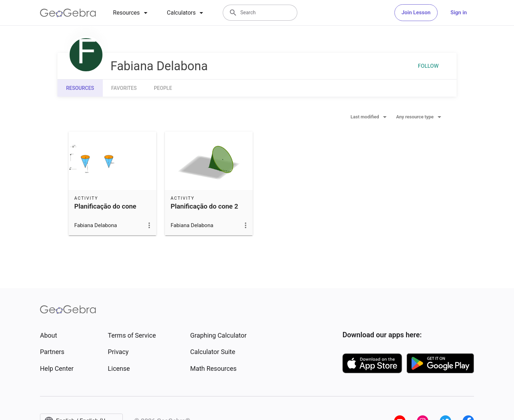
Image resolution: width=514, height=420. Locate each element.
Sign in (459, 12)
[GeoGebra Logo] (68, 13)
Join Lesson (416, 12)
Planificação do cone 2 (204, 206)
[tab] (132, 13)
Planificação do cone (105, 206)
